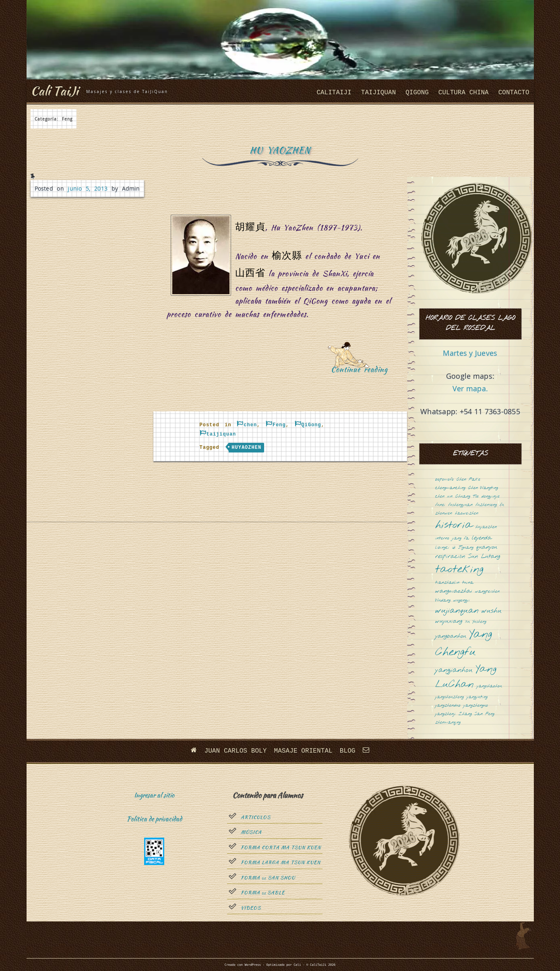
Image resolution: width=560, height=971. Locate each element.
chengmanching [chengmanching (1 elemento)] (450, 488)
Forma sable (263, 893)
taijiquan (378, 93)
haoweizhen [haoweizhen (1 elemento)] (467, 514)
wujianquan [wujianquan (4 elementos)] (457, 611)
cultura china (464, 93)
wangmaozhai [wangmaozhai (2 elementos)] (454, 591)
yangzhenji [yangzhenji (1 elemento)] (445, 714)
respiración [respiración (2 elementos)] (450, 557)
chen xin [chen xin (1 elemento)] (444, 497)
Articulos (256, 817)
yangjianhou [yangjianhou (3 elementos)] (454, 670)
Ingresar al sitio (154, 795)
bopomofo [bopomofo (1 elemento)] (444, 480)
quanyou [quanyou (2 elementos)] (487, 547)
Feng (279, 425)
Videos (251, 908)
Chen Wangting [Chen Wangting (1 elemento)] (483, 488)
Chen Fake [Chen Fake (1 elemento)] (468, 480)
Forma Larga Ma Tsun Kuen (281, 863)
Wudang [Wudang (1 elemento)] (443, 601)
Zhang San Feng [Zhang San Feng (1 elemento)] (476, 714)
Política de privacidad (154, 819)
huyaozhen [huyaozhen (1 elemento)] (486, 527)
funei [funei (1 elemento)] (440, 505)
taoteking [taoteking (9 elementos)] (459, 570)
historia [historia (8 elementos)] (454, 526)
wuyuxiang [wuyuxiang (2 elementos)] (449, 621)
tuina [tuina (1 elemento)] (468, 583)
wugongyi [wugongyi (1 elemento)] (462, 601)
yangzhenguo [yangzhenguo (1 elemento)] (476, 706)
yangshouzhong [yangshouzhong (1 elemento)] (449, 697)
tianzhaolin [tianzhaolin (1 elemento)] (447, 583)
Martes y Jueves (470, 353)
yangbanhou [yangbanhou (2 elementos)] (451, 636)
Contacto (514, 93)
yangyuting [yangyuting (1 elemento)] (477, 697)
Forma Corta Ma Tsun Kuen (281, 847)
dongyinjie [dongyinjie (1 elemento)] (491, 497)
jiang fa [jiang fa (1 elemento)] (461, 538)
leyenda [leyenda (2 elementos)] (482, 538)
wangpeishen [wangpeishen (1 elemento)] (487, 592)
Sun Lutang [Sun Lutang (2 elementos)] (484, 557)
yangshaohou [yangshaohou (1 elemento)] (489, 686)
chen (250, 425)
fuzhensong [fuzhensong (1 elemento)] (486, 505)
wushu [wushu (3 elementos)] (492, 611)
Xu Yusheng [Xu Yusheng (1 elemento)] (476, 622)
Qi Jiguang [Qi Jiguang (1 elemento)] (463, 548)
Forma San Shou (268, 878)
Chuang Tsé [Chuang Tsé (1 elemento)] (467, 497)
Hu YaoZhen (280, 150)
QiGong (417, 93)
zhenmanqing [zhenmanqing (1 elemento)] (448, 723)
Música (251, 832)
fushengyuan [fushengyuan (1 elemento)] (460, 505)
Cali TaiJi (56, 90)
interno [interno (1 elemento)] (442, 538)
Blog (347, 751)
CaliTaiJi (334, 93)
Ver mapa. (470, 388)
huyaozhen (246, 448)
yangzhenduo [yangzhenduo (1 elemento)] (448, 706)
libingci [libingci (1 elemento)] (442, 548)
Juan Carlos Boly (236, 751)
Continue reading (362, 372)
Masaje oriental (303, 751)
